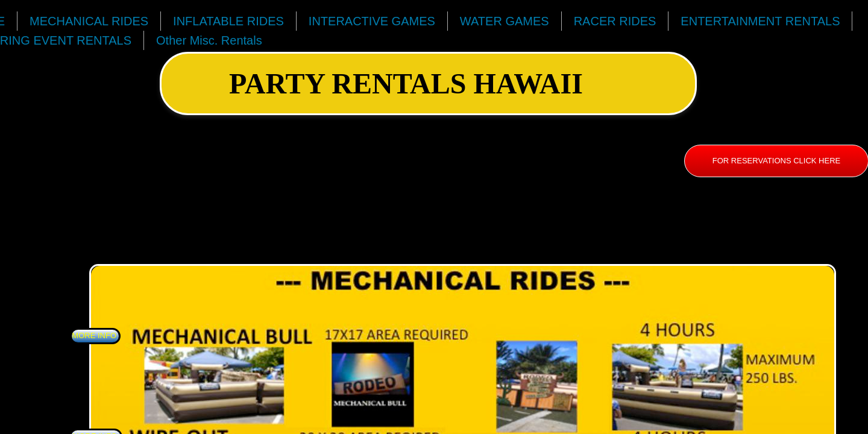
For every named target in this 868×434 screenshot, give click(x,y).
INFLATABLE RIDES (228, 21)
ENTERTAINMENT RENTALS (760, 21)
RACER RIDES (615, 21)
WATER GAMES (505, 21)
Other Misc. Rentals (209, 40)
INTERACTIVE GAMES (372, 21)
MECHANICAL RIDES (89, 21)
